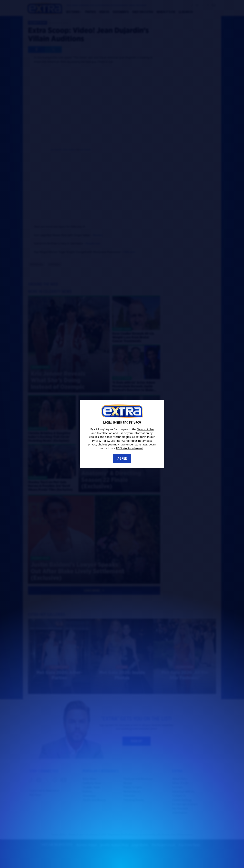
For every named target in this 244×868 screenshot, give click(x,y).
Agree (122, 459)
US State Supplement (129, 448)
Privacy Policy (101, 441)
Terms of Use (145, 429)
